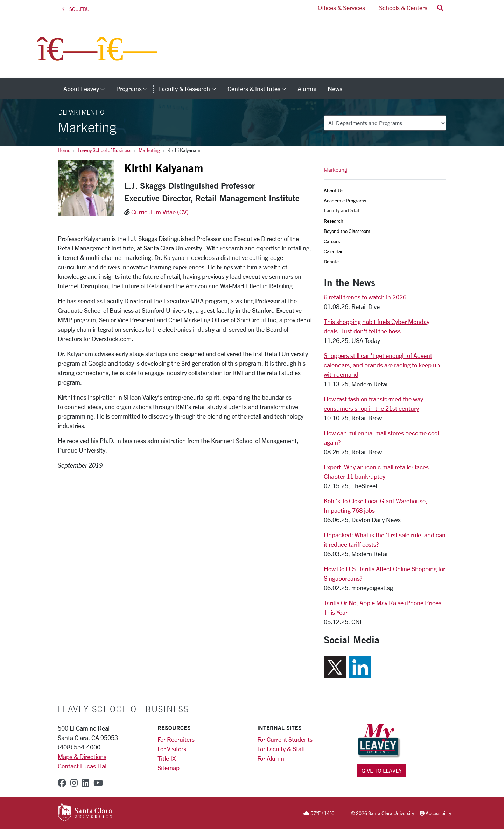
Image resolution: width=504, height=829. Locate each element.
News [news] (335, 89)
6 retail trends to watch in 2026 (365, 297)
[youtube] (98, 783)
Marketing (149, 150)
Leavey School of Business (104, 150)
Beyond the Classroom (347, 231)
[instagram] (74, 783)
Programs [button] (135, 89)
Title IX (167, 758)
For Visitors (172, 749)
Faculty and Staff (342, 210)
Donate (331, 261)
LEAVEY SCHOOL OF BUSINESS (123, 709)
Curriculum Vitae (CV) (160, 212)
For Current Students (285, 739)
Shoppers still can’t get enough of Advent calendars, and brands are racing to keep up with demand (382, 365)
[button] (440, 8)
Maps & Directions (82, 757)
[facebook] (62, 783)
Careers (332, 241)
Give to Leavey (382, 770)
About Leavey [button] (87, 89)
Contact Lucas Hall (83, 766)
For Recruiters (176, 739)
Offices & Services (341, 8)
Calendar (333, 251)
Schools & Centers (403, 8)
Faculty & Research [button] (190, 89)
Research (334, 221)
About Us (334, 190)
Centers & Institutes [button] (260, 89)
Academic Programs (345, 201)
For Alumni (271, 758)
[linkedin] (86, 783)
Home (64, 150)
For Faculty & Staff (281, 749)
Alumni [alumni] (307, 89)
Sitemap (169, 768)
